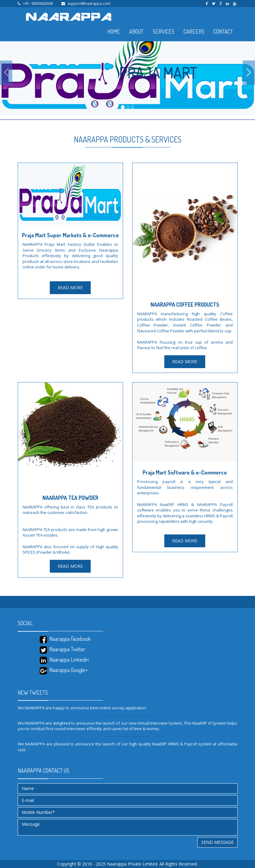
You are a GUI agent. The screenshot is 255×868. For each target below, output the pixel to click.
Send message (217, 842)
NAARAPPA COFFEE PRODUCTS (185, 305)
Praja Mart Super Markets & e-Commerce (70, 235)
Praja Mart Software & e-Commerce (185, 472)
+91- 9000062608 (38, 4)
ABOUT (136, 31)
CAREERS (194, 31)
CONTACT (223, 31)
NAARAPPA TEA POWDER (70, 498)
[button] (6, 73)
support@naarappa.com (89, 4)
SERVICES (164, 31)
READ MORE (70, 288)
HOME (114, 31)
